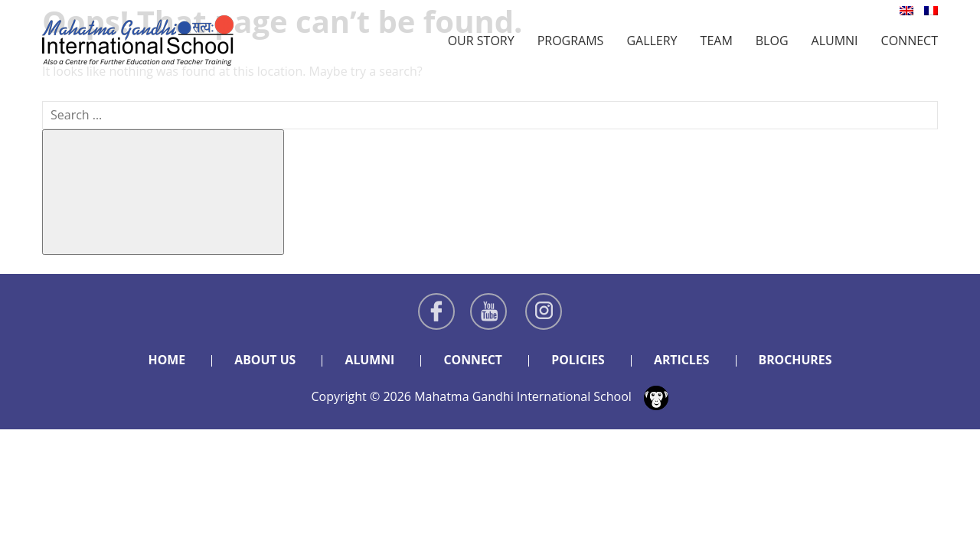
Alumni (835, 41)
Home (165, 360)
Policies (578, 360)
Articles (683, 360)
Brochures (797, 360)
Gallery (652, 41)
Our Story (481, 41)
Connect (910, 41)
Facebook (436, 311)
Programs (571, 41)
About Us (264, 360)
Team (717, 41)
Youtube (488, 311)
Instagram (544, 311)
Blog (772, 41)
